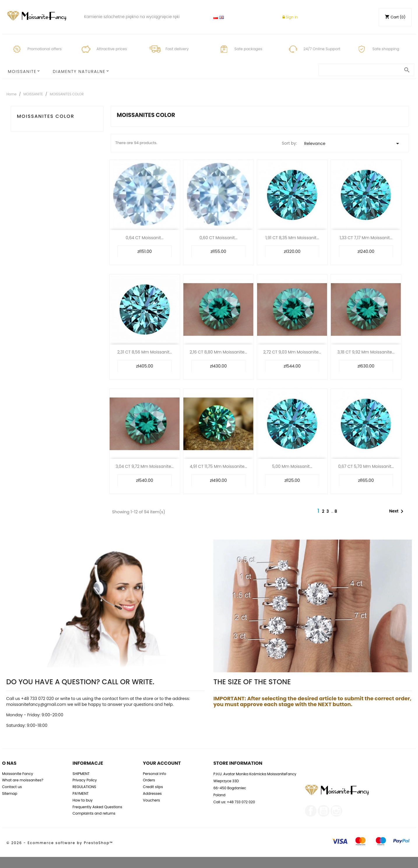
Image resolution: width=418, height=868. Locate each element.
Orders (149, 780)
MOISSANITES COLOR (46, 116)
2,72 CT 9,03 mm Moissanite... (292, 352)
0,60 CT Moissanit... (218, 238)
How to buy (83, 800)
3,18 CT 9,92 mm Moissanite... (366, 352)
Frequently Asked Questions (98, 807)
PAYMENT (81, 793)
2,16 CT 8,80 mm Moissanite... (218, 352)
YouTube (324, 811)
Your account (162, 763)
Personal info (154, 774)
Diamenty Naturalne (79, 71)
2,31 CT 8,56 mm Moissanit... (145, 352)
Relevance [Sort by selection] (353, 143)
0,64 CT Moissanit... (145, 238)
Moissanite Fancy (18, 774)
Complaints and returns (94, 813)
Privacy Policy (85, 780)
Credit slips (153, 787)
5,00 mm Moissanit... (292, 466)
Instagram (336, 811)
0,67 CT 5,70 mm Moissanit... (366, 466)
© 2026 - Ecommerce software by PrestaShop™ (60, 843)
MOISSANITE (22, 71)
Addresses (152, 793)
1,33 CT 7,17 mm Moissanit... (366, 238)
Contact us (12, 787)
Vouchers (151, 800)
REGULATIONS (84, 787)
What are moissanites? (23, 780)
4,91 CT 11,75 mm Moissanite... (218, 466)
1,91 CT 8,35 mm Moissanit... (292, 238)
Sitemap (10, 793)
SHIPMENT (81, 774)
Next (397, 511)
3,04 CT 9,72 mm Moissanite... (144, 466)
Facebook (311, 811)
